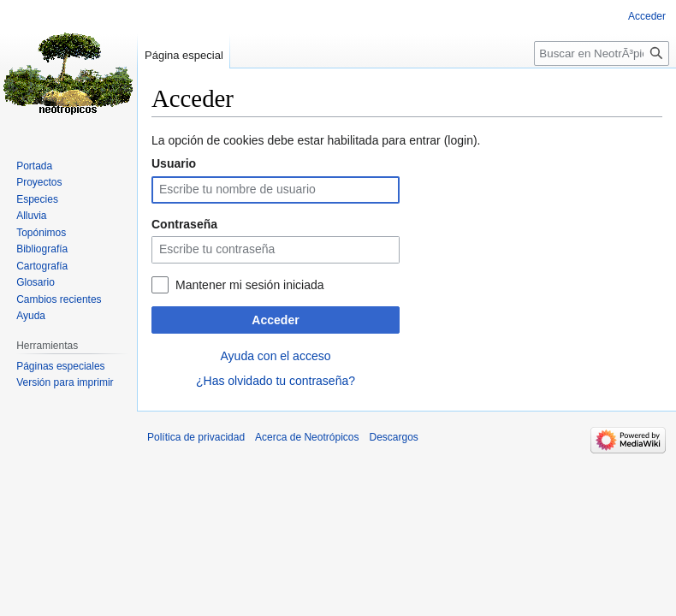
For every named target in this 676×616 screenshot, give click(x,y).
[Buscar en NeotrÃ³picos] (602, 53)
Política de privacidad (196, 437)
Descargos (393, 437)
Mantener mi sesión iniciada (250, 285)
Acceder (275, 320)
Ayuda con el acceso (276, 356)
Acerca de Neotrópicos (307, 437)
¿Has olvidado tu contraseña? (276, 381)
